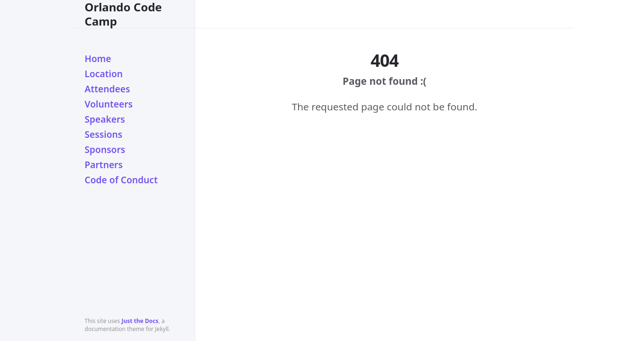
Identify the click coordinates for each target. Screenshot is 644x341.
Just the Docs (140, 321)
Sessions (104, 134)
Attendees (108, 89)
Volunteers (109, 104)
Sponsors (105, 149)
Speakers (105, 119)
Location (104, 74)
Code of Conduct (121, 180)
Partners (104, 165)
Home (98, 58)
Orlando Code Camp (123, 14)
